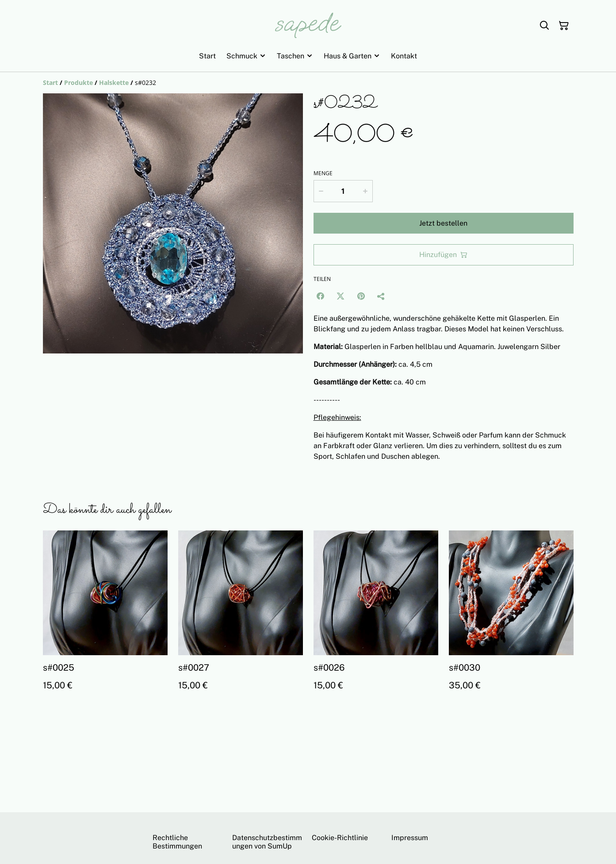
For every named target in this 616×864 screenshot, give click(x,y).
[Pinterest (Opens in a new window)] (361, 296)
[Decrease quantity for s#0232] (321, 191)
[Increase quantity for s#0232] (365, 191)
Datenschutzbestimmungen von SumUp (267, 842)
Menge (323, 173)
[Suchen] (544, 26)
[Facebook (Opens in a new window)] (320, 296)
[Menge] (343, 191)
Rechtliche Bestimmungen (177, 842)
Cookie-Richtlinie (340, 838)
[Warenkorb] (564, 26)
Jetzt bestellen (443, 223)
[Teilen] (381, 296)
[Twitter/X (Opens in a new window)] (341, 296)
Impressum (410, 838)
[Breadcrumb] (308, 83)
